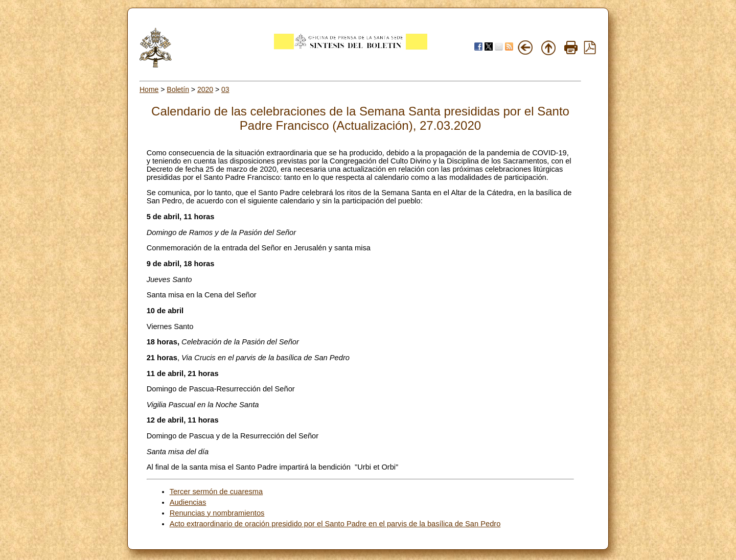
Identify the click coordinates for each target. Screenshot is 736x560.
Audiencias (188, 502)
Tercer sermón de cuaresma (216, 492)
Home (149, 89)
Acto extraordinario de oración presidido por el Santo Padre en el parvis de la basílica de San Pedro (335, 524)
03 (225, 89)
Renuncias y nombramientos (217, 513)
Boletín (178, 89)
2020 (205, 89)
